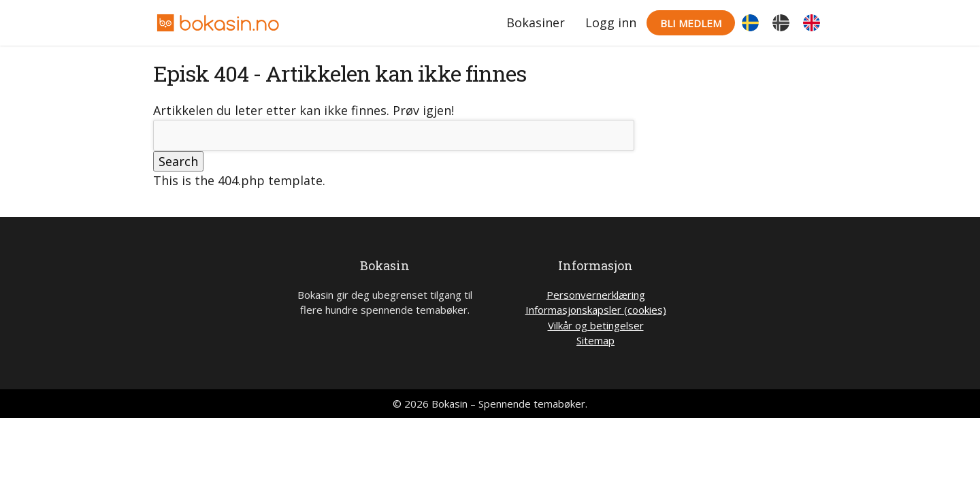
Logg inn (611, 22)
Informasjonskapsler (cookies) (596, 310)
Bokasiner (536, 22)
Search (178, 161)
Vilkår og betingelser (596, 325)
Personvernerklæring (596, 295)
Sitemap (595, 340)
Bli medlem (691, 23)
